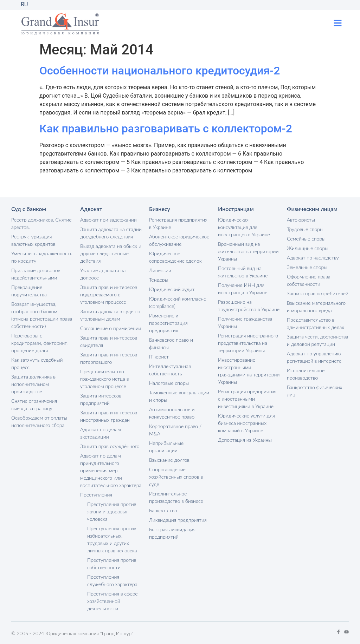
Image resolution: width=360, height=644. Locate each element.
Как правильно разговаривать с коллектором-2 (166, 129)
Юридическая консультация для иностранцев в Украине (244, 227)
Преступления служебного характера (112, 580)
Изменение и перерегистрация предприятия (168, 323)
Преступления (96, 495)
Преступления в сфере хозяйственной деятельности (112, 601)
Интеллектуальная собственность (170, 370)
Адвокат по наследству (313, 258)
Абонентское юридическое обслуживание (179, 240)
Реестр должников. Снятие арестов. (41, 223)
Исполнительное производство (306, 374)
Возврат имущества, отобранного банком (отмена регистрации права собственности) (42, 315)
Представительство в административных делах (316, 323)
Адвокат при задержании (108, 220)
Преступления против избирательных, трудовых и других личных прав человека (112, 539)
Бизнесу (160, 209)
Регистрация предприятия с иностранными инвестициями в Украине (247, 399)
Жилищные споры (308, 248)
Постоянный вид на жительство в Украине (243, 272)
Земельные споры (307, 267)
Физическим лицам (312, 209)
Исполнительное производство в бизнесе (176, 497)
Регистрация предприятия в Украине (178, 223)
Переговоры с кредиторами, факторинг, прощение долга (39, 343)
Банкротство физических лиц (314, 391)
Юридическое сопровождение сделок (175, 257)
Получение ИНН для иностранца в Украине (243, 289)
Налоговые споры (169, 383)
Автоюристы (301, 220)
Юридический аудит (172, 289)
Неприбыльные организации (166, 447)
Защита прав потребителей (318, 293)
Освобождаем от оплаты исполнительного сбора (39, 421)
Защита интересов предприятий (101, 399)
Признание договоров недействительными (36, 274)
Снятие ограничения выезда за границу (34, 405)
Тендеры (159, 280)
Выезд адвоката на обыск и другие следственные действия (111, 253)
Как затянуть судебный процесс (37, 363)
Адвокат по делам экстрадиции (101, 433)
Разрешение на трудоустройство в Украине (249, 305)
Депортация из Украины (245, 440)
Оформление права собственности (309, 280)
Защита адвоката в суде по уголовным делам (110, 315)
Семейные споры (306, 239)
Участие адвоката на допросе (103, 274)
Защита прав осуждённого (110, 446)
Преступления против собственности (112, 564)
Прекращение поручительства (29, 291)
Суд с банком (29, 209)
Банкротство (163, 510)
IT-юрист (159, 357)
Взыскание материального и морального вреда (316, 307)
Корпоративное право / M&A (175, 430)
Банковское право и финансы (171, 343)
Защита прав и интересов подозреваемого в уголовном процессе (109, 294)
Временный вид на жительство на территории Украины (248, 251)
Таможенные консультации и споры (179, 396)
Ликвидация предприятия (178, 520)
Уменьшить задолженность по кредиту (42, 257)
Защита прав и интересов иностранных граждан (109, 416)
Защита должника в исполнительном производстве (33, 384)
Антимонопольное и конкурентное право (172, 413)
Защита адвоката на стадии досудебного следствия (111, 233)
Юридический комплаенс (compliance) (178, 302)
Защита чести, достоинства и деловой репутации (317, 340)
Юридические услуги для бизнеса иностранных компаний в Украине (246, 423)
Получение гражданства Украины (245, 322)
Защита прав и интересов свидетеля (109, 341)
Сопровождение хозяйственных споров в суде (176, 477)
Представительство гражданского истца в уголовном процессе (104, 379)
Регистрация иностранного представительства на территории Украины (248, 343)
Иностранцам (236, 209)
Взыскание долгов (169, 460)
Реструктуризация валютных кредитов (33, 240)
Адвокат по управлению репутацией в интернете (314, 357)
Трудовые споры (305, 229)
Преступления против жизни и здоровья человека (112, 511)
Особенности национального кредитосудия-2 (160, 71)
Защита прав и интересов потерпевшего (109, 358)
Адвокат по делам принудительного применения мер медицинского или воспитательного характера (111, 470)
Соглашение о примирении (111, 328)
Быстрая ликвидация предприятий (172, 533)
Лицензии (160, 270)
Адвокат (91, 209)
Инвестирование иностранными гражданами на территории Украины (249, 371)
